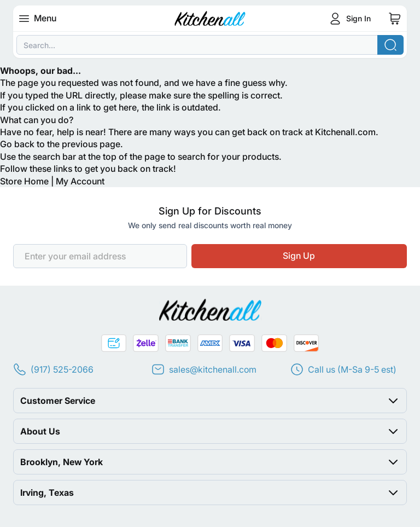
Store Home (24, 181)
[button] (210, 401)
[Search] (390, 45)
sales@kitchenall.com (213, 369)
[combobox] (210, 45)
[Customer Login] (349, 19)
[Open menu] (27, 19)
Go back (17, 144)
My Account (80, 181)
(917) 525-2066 (62, 369)
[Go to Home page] (210, 19)
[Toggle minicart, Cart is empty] (395, 19)
